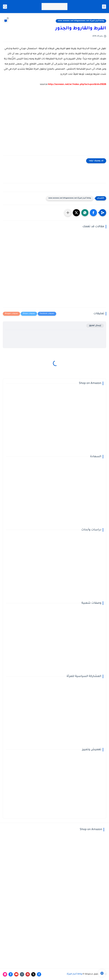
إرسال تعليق (95, 326)
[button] (93, 213)
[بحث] (5, 7)
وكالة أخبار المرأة (74, 974)
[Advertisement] (54, 123)
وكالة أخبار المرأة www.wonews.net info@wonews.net (81, 21)
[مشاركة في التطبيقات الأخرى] (68, 213)
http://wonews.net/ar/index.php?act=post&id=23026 (77, 84)
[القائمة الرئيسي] (104, 7)
